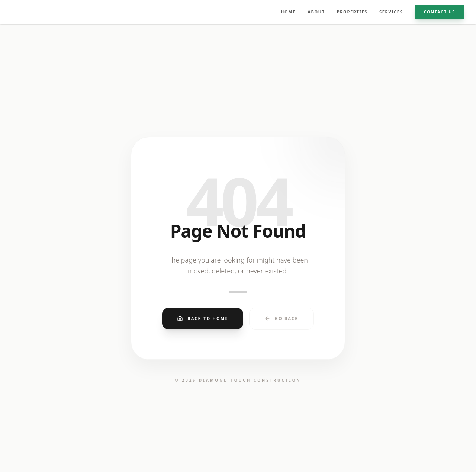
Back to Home (203, 318)
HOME (288, 12)
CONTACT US (439, 12)
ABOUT (316, 12)
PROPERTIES (352, 12)
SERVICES (391, 12)
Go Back (282, 318)
